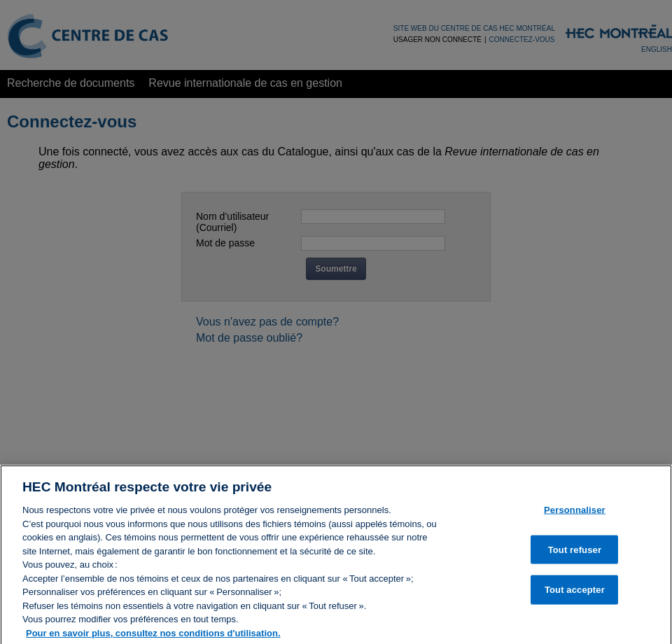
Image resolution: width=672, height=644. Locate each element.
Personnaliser (575, 513)
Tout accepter (575, 593)
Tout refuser (575, 553)
